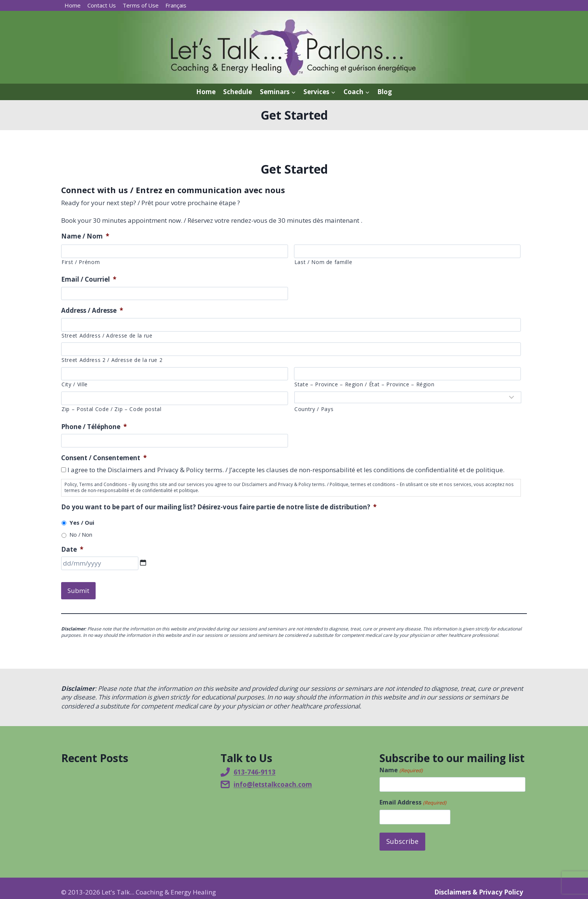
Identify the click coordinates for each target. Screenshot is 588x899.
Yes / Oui (82, 522)
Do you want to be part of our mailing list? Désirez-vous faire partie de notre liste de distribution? (219, 507)
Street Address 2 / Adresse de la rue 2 (112, 360)
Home (73, 5)
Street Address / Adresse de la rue (107, 335)
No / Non (81, 534)
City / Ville (75, 384)
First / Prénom (81, 262)
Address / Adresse (92, 311)
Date (72, 549)
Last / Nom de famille (323, 262)
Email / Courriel (89, 279)
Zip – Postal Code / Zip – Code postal (112, 409)
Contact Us (102, 5)
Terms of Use (141, 5)
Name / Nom (85, 236)
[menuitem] (176, 5)
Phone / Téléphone (94, 427)
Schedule (238, 92)
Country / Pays (314, 409)
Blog (385, 92)
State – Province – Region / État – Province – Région (364, 384)
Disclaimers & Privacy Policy (479, 884)
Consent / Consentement (104, 458)
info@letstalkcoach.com (273, 778)
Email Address (413, 797)
